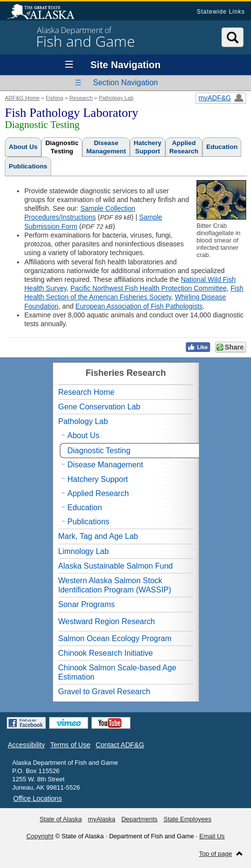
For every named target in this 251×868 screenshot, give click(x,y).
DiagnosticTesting (62, 147)
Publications (28, 166)
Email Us (212, 836)
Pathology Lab (116, 98)
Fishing (54, 98)
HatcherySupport (148, 147)
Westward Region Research (107, 621)
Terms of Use (70, 745)
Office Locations (37, 798)
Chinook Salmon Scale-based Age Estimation (117, 672)
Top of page (215, 854)
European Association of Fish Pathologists (139, 306)
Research (81, 98)
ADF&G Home (22, 98)
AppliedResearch (184, 147)
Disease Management (106, 465)
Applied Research (98, 493)
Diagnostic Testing (99, 451)
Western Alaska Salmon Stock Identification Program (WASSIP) (115, 585)
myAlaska (102, 819)
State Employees (187, 819)
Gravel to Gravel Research (104, 692)
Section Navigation (125, 83)
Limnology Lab (84, 551)
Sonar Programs (87, 604)
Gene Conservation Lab (99, 407)
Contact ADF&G (120, 745)
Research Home (87, 392)
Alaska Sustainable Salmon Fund (116, 566)
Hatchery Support (98, 479)
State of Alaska (46, 13)
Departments (139, 819)
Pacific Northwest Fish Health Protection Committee (149, 288)
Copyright (40, 836)
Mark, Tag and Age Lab (98, 536)
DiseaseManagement (106, 147)
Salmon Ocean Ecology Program (115, 638)
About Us (23, 147)
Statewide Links (221, 12)
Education (222, 147)
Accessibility (26, 745)
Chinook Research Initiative (106, 653)
